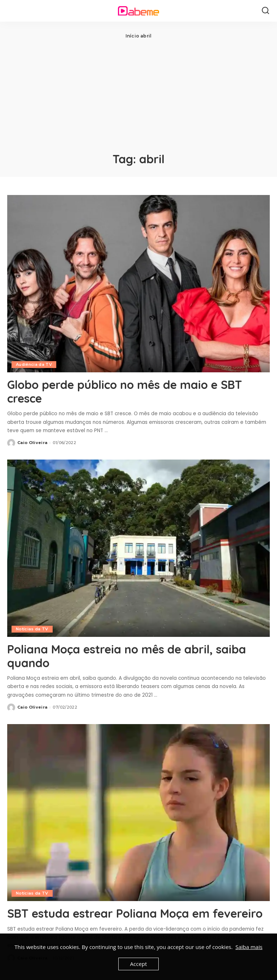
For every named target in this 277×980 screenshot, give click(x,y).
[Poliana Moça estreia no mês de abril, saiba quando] (138, 548)
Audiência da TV (34, 364)
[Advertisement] (138, 94)
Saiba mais (249, 947)
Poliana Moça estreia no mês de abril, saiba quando (127, 656)
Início (132, 36)
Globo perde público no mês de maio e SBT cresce (125, 391)
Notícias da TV (32, 629)
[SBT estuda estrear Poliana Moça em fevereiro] (138, 813)
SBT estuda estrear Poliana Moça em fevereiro (135, 913)
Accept (139, 964)
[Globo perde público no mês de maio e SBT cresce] (138, 284)
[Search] (265, 11)
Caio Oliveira (32, 443)
